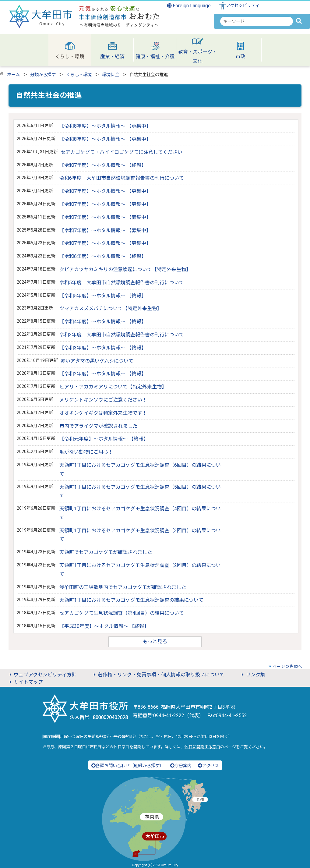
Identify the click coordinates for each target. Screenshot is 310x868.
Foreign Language (189, 6)
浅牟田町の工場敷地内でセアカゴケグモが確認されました (123, 587)
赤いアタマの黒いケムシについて (97, 361)
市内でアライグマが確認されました (98, 426)
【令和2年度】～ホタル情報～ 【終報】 (103, 374)
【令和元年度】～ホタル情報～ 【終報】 (104, 439)
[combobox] (257, 21)
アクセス (208, 766)
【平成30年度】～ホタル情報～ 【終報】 (104, 626)
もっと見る (155, 641)
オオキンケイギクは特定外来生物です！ (103, 413)
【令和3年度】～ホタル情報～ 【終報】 (103, 348)
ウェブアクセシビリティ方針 (42, 675)
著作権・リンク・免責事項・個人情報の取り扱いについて (158, 675)
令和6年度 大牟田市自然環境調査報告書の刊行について (122, 178)
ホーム (13, 75)
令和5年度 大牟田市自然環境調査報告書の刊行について (122, 283)
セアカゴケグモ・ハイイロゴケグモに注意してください (122, 152)
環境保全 (111, 75)
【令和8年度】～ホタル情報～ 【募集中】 (105, 126)
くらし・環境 (79, 75)
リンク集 (252, 675)
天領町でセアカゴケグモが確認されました (106, 552)
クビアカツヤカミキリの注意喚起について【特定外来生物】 (125, 269)
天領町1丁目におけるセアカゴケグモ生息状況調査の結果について (131, 600)
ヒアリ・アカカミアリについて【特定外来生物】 (113, 387)
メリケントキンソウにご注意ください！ (103, 400)
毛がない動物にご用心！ (86, 452)
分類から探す (43, 75)
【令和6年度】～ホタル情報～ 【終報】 (103, 256)
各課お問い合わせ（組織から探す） (128, 766)
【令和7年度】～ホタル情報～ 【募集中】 (105, 191)
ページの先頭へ (287, 666)
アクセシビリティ (243, 6)
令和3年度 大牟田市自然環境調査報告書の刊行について (122, 335)
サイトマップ (25, 682)
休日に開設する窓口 (202, 747)
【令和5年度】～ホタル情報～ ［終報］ (103, 296)
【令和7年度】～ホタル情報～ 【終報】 (103, 165)
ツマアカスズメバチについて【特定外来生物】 (111, 308)
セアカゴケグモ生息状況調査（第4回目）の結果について (122, 613)
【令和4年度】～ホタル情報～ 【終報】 (103, 322)
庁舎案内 (181, 766)
